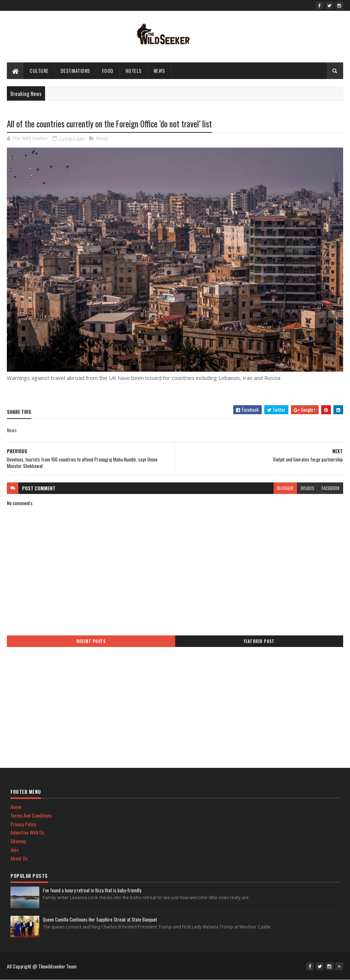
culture (39, 71)
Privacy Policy (23, 824)
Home (16, 807)
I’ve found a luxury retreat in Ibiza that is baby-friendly (92, 890)
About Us (19, 858)
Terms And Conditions (31, 815)
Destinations (75, 71)
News (159, 71)
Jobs (15, 850)
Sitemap (18, 841)
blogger (285, 488)
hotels (134, 71)
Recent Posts (91, 641)
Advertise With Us (27, 832)
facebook (331, 488)
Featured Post (259, 641)
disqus (307, 488)
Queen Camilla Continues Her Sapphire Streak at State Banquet (100, 919)
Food (108, 71)
